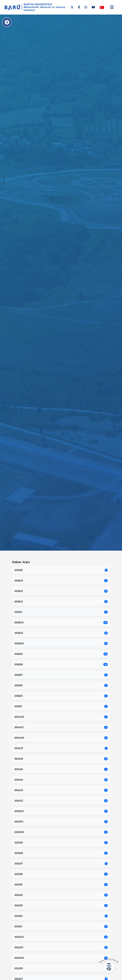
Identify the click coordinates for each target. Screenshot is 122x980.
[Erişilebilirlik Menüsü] (7, 22)
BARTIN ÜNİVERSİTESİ (38, 4)
